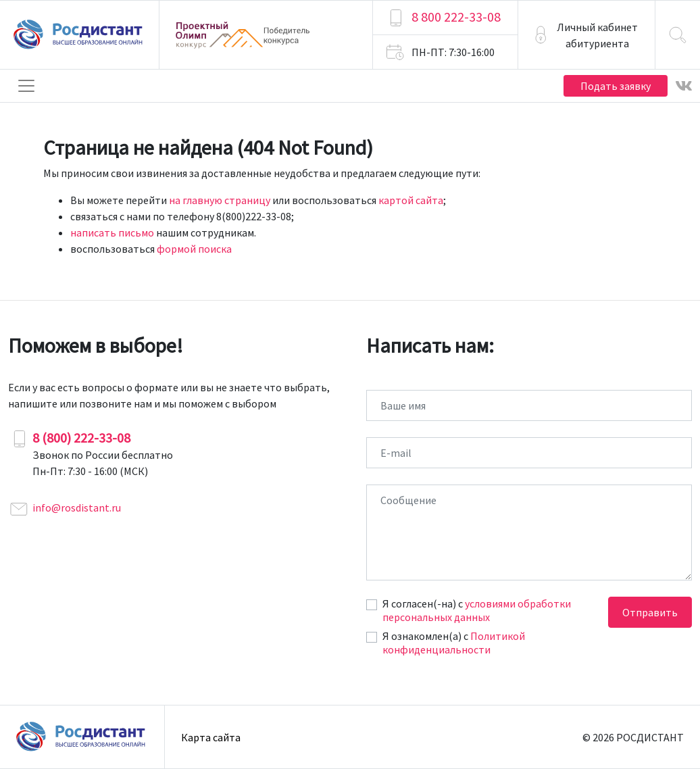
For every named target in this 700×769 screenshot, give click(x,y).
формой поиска (194, 249)
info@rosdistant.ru (77, 507)
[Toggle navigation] (26, 86)
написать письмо (112, 232)
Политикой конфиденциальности (454, 643)
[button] (586, 35)
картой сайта (411, 200)
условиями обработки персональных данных (477, 610)
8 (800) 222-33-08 (81, 438)
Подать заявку (616, 86)
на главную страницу (220, 200)
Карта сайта (211, 737)
